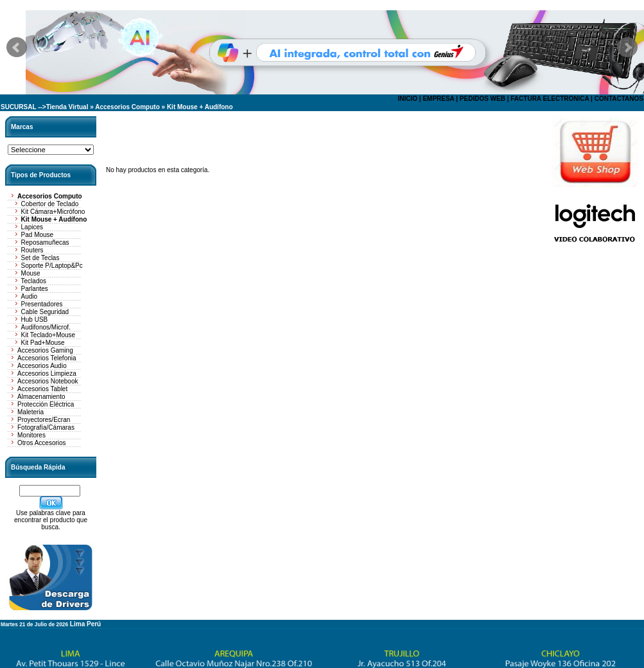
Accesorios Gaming (45, 350)
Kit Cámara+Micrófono (53, 212)
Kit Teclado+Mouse (48, 335)
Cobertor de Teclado (50, 204)
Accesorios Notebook (48, 381)
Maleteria (30, 412)
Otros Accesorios (42, 443)
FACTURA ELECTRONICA (550, 99)
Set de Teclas (40, 258)
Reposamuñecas (45, 242)
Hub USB (35, 320)
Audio (30, 296)
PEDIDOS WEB (483, 99)
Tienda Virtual (67, 107)
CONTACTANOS (619, 99)
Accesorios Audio (42, 366)
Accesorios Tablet (42, 389)
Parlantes (35, 289)
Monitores (31, 435)
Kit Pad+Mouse (43, 343)
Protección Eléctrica (46, 404)
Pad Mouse (38, 235)
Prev (17, 48)
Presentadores (42, 304)
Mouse (31, 273)
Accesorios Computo (127, 107)
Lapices (32, 227)
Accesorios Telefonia (47, 358)
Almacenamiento (41, 397)
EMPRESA (438, 99)
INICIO (407, 99)
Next (627, 48)
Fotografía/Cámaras (46, 427)
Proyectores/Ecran (44, 420)
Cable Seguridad (45, 312)
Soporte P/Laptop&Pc (52, 266)
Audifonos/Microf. (46, 327)
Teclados (34, 281)
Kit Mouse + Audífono (200, 107)
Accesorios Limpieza (47, 374)
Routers (32, 250)
